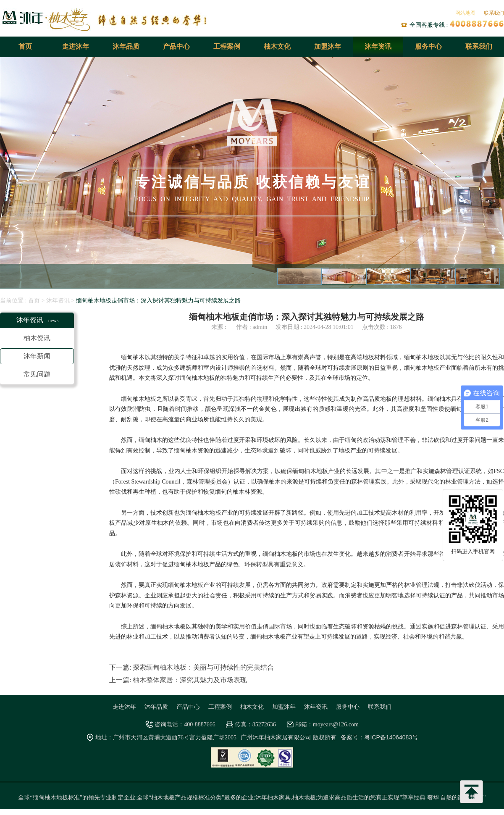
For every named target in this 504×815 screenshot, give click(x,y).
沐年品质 (126, 46)
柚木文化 (277, 46)
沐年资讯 (378, 46)
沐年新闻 (37, 356)
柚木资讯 (37, 338)
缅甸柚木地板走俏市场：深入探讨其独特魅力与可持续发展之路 (158, 300)
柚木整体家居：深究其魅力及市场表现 (190, 680)
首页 (25, 46)
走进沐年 (76, 46)
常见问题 (37, 374)
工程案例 (227, 46)
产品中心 (176, 46)
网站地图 (465, 13)
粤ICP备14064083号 (391, 737)
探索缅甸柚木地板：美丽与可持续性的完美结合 (203, 667)
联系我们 (494, 13)
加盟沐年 (328, 46)
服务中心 (428, 46)
